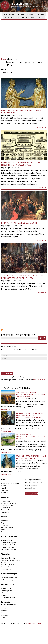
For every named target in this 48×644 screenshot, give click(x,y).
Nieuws (4, 486)
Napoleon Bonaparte (8, 510)
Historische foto (7, 540)
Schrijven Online (7, 588)
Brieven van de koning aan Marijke (19, 223)
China (3, 530)
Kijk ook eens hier (9, 585)
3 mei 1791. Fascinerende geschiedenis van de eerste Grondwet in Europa (23, 277)
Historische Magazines (11, 574)
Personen (30, 14)
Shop (41, 18)
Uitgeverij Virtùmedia (8, 597)
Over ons (4, 611)
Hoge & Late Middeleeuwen (11, 560)
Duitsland (4, 525)
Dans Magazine (6, 591)
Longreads (5, 490)
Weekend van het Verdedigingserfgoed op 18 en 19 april (31, 437)
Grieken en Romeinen (9, 558)
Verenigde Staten (7, 527)
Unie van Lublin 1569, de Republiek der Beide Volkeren (21, 111)
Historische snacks (29, 18)
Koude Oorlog (6, 569)
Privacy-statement (34, 624)
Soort (4, 70)
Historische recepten (8, 543)
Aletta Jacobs (6, 501)
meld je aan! (32, 493)
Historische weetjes (8, 547)
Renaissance (6, 562)
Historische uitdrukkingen (10, 545)
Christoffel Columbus (9, 503)
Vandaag (12, 14)
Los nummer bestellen (9, 578)
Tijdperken (40, 14)
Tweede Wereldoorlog (9, 567)
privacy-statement (39, 380)
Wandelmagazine (7, 593)
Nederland (5, 521)
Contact (4, 608)
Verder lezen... (7, 410)
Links (3, 617)
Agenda (4, 488)
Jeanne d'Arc (5, 508)
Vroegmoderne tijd (8, 565)
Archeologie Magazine (9, 580)
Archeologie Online (8, 595)
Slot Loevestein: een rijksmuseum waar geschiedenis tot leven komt (31, 394)
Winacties (5, 492)
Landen (21, 14)
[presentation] (19, 365)
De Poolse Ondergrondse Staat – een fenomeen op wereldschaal (21, 164)
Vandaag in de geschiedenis (11, 483)
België (3, 523)
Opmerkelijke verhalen (9, 549)
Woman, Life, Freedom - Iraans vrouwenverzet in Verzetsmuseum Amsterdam (30, 415)
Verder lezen (42, 127)
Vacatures (5, 615)
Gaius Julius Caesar (8, 505)
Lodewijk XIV (5, 512)
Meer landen (6, 532)
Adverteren (5, 613)
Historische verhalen (12, 18)
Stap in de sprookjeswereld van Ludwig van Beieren (31, 457)
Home (5, 14)
